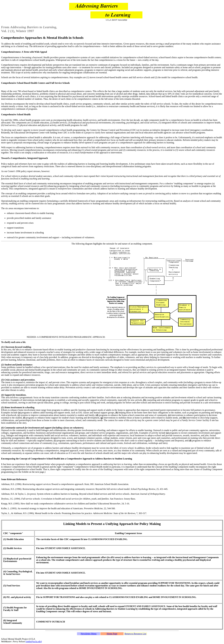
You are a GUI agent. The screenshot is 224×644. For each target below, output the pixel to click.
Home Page (112, 634)
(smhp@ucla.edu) (34, 642)
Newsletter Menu (89, 634)
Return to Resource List (135, 634)
